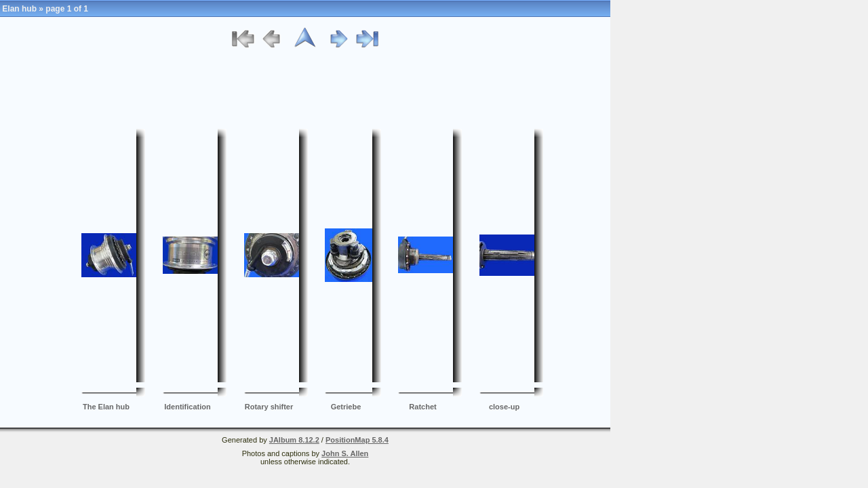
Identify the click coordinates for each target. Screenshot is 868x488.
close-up (504, 407)
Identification (187, 407)
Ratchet (422, 407)
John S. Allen (345, 453)
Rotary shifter (269, 407)
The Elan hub (106, 407)
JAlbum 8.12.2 (294, 440)
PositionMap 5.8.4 (357, 440)
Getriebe (346, 407)
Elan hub (19, 9)
